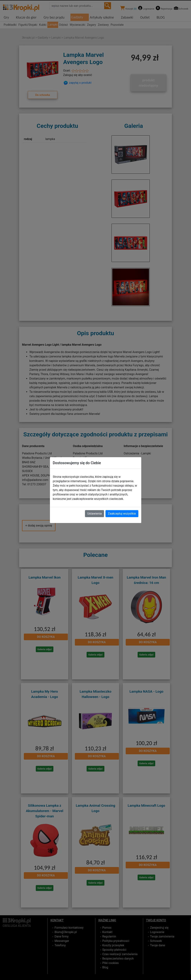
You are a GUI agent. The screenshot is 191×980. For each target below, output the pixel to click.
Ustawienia (94, 514)
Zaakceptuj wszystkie (122, 514)
